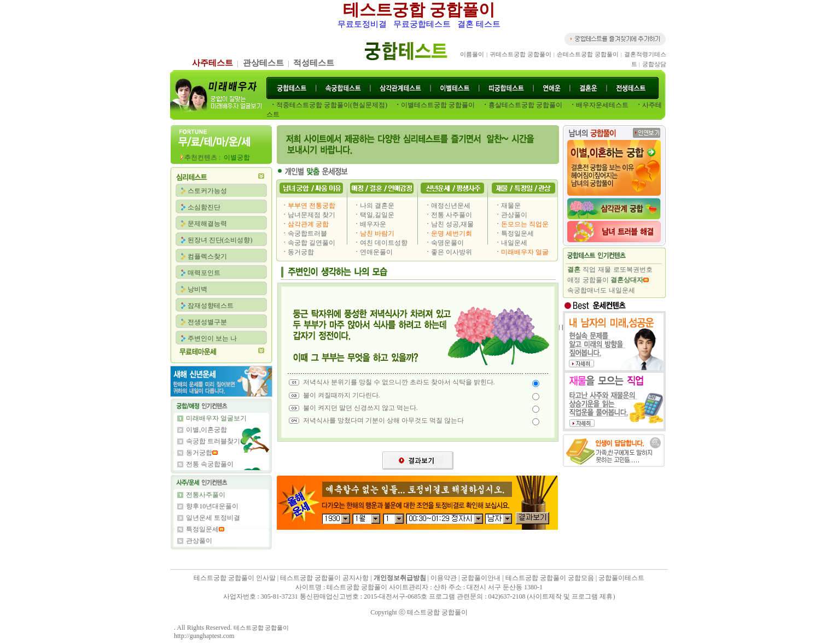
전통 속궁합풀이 (210, 464)
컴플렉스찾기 (207, 256)
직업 (589, 270)
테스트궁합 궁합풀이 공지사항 (324, 578)
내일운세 (514, 243)
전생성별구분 (207, 322)
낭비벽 (197, 289)
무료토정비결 (362, 24)
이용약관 (444, 578)
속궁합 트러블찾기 (213, 441)
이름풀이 (472, 54)
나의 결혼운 (377, 206)
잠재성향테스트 (211, 306)
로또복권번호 (633, 270)
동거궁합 (199, 453)
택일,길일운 (377, 215)
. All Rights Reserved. (204, 628)
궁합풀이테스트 (621, 578)
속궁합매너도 (587, 290)
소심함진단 (204, 207)
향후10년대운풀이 (212, 506)
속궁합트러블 (307, 233)
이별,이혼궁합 (206, 430)
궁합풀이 (596, 280)
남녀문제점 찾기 (312, 215)
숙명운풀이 (447, 243)
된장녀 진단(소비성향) (220, 240)
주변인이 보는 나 (212, 338)
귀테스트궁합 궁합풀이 (520, 54)
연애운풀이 (376, 252)
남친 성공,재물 (452, 224)
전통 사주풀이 (452, 215)
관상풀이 (199, 541)
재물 (604, 270)
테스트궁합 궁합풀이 (419, 10)
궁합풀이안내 (481, 578)
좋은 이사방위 (452, 252)
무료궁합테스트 (422, 24)
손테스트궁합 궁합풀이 (588, 54)
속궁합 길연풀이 (312, 243)
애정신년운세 (451, 206)
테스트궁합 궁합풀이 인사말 (235, 578)
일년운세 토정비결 (213, 518)
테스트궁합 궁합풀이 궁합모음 (550, 578)
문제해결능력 (207, 224)
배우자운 (373, 224)
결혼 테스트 (479, 24)
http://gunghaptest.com (204, 636)
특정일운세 (202, 529)
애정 (574, 280)
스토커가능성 (207, 191)
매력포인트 (204, 273)
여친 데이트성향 (384, 243)
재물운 (511, 206)
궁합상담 (654, 64)
